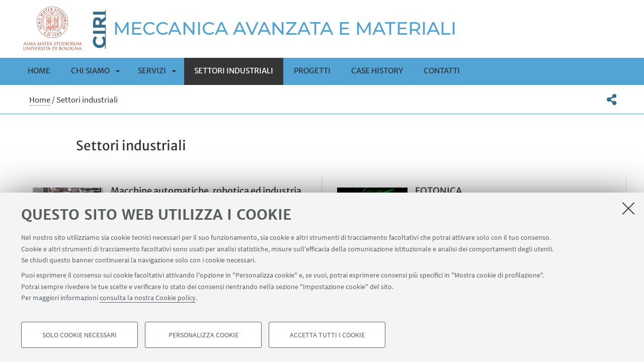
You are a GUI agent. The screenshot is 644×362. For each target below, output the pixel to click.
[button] (612, 100)
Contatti (442, 71)
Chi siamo (90, 71)
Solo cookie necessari (79, 335)
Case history (377, 71)
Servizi (152, 71)
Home (39, 71)
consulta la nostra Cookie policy (148, 298)
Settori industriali (234, 71)
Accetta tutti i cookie (327, 335)
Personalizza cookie (204, 335)
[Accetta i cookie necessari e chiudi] (628, 208)
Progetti (312, 71)
